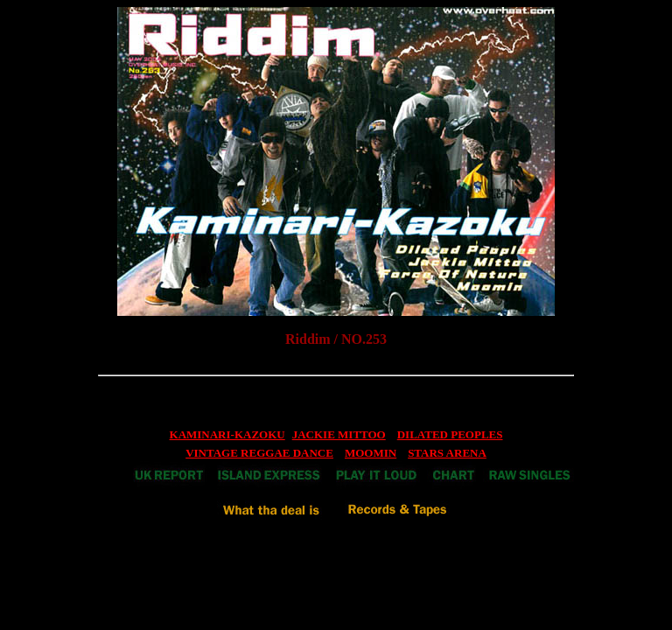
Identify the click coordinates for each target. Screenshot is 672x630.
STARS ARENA (447, 453)
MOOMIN (371, 453)
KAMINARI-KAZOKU (227, 434)
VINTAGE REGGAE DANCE (259, 453)
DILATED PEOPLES (450, 434)
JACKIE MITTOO (339, 434)
